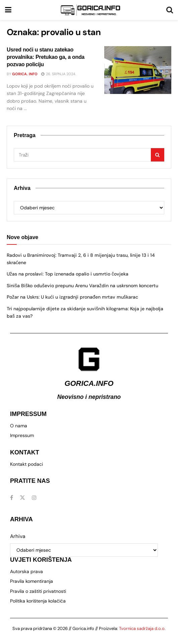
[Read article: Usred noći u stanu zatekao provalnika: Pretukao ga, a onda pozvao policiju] (138, 70)
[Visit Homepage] (91, 10)
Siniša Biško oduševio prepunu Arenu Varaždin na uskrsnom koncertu (82, 286)
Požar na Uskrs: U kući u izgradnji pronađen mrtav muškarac (72, 297)
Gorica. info (25, 74)
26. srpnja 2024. (59, 74)
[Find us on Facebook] (12, 498)
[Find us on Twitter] (22, 498)
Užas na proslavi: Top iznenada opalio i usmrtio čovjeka (68, 274)
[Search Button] (170, 10)
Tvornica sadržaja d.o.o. (142, 628)
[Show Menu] (8, 10)
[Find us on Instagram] (34, 498)
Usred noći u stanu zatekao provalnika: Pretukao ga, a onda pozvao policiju (46, 57)
